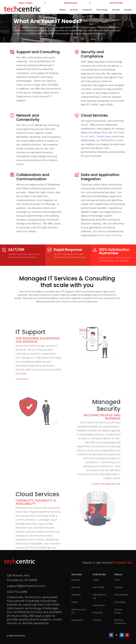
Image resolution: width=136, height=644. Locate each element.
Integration (77, 620)
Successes (120, 602)
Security (76, 587)
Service (97, 620)
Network (76, 595)
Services (74, 10)
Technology (102, 10)
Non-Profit (99, 587)
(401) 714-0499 (17, 592)
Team (117, 580)
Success (116, 10)
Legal (96, 580)
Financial (98, 613)
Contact (128, 10)
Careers (119, 587)
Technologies (121, 595)
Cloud (74, 602)
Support (76, 580)
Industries (87, 10)
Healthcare (99, 605)
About (62, 10)
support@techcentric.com (26, 586)
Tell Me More (22, 423)
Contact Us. (124, 563)
